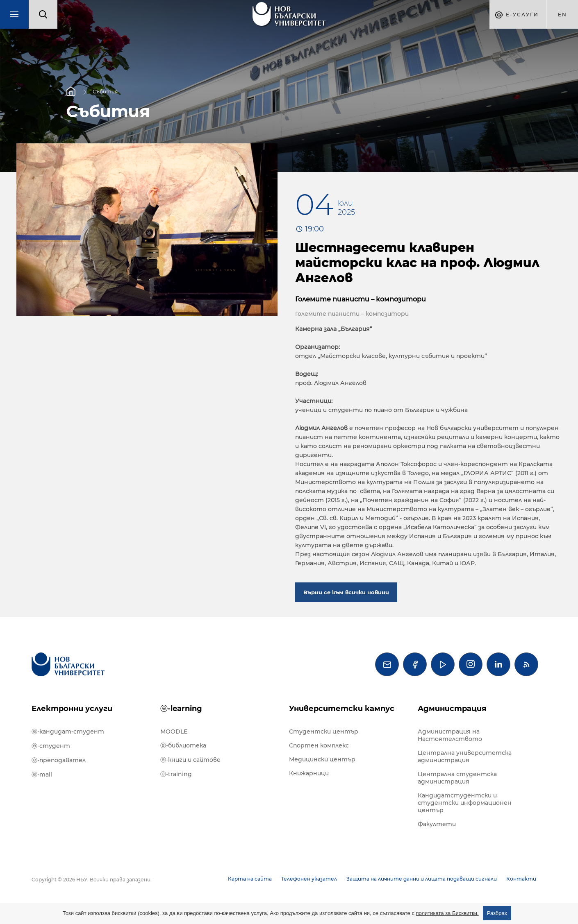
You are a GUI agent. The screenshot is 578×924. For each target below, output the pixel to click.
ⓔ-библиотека (183, 745)
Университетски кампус (342, 709)
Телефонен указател (309, 879)
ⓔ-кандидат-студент (68, 731)
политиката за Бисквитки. (447, 913)
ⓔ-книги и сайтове (190, 760)
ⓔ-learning (181, 709)
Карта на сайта (250, 879)
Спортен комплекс (319, 745)
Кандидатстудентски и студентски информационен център (465, 803)
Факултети (437, 824)
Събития (105, 91)
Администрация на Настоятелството (450, 735)
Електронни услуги (72, 709)
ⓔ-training (176, 774)
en (562, 15)
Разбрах (497, 913)
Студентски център (324, 731)
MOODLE (174, 731)
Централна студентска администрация (457, 778)
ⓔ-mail (42, 775)
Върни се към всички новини (346, 592)
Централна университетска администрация (465, 756)
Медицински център (322, 759)
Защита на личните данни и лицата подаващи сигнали (422, 879)
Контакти (521, 879)
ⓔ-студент (51, 746)
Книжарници (309, 773)
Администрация (452, 709)
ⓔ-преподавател (59, 760)
